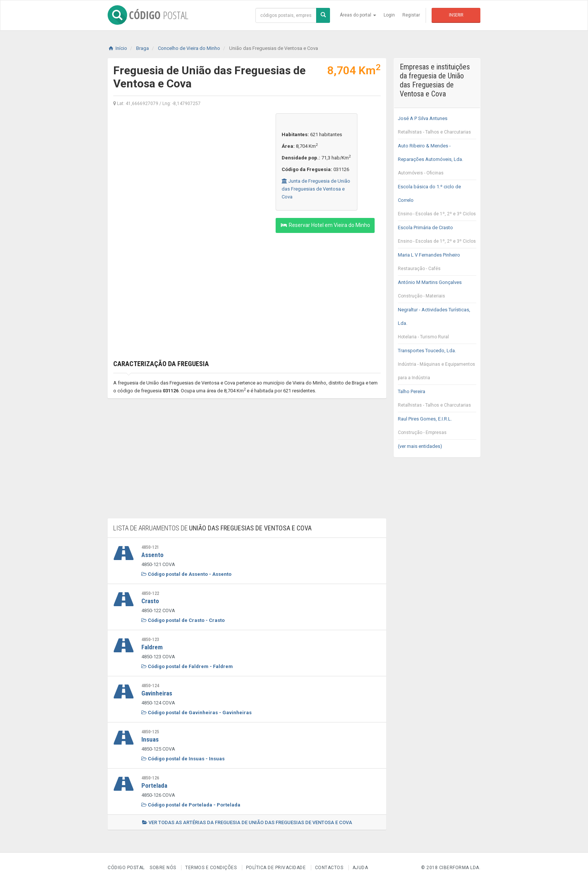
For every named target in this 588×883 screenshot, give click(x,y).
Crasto (150, 601)
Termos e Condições (211, 868)
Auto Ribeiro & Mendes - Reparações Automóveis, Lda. (437, 161)
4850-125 (150, 732)
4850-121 (150, 547)
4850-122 (150, 593)
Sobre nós (163, 868)
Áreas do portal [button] (358, 15)
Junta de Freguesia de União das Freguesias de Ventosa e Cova (316, 189)
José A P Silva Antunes (437, 127)
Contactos (329, 868)
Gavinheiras (157, 693)
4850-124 (150, 686)
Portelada (154, 785)
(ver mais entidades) (420, 446)
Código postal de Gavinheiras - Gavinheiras (196, 713)
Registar (411, 15)
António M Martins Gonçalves (437, 291)
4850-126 (150, 778)
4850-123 (150, 640)
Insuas (150, 739)
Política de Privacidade (276, 868)
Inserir (456, 15)
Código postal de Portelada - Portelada (191, 805)
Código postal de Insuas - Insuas (183, 759)
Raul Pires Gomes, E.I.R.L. (437, 428)
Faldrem (152, 647)
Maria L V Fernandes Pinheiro (437, 264)
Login (389, 15)
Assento (152, 555)
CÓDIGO (148, 15)
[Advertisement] (189, 166)
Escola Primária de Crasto (437, 236)
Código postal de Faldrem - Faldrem (187, 666)
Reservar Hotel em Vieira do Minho (325, 225)
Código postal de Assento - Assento (186, 574)
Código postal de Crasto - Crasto (183, 620)
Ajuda (360, 868)
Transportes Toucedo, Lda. (437, 366)
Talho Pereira (437, 400)
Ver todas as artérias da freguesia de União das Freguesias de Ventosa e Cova (247, 822)
